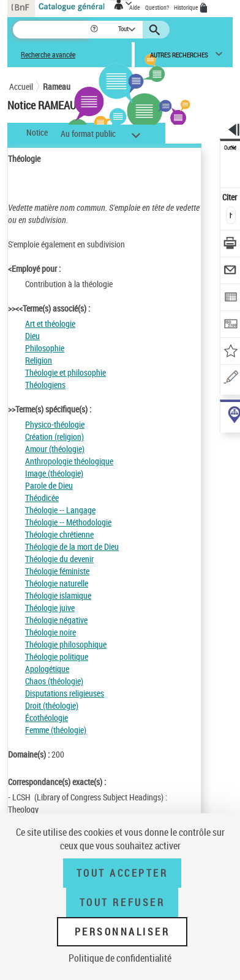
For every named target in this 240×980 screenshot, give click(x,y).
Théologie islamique (58, 595)
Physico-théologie (55, 424)
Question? (157, 7)
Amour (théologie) (55, 449)
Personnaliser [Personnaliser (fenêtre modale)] (122, 932)
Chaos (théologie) (54, 681)
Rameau (57, 86)
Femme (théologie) (56, 730)
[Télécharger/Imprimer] (231, 245)
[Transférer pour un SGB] (231, 325)
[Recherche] (51, 30)
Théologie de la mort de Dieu (72, 547)
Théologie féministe (57, 571)
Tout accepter (122, 873)
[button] (95, 30)
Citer (231, 197)
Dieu (32, 336)
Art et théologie (50, 324)
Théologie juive (50, 608)
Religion (39, 360)
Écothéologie (47, 718)
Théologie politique (57, 656)
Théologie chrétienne (59, 534)
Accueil (21, 86)
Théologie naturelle (57, 583)
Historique (187, 7)
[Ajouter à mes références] (231, 352)
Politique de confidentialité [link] (120, 958)
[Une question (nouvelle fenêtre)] (231, 379)
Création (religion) (54, 437)
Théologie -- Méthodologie (68, 522)
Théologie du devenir (59, 559)
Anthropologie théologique (69, 461)
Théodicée (42, 498)
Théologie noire (51, 632)
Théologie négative (56, 620)
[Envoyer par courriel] (231, 272)
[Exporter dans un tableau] (231, 298)
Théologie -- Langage (60, 510)
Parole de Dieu (49, 485)
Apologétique (47, 669)
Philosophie (45, 348)
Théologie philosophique (66, 644)
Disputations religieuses (65, 693)
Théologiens (45, 385)
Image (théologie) (54, 473)
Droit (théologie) (52, 705)
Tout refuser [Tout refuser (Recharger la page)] (122, 902)
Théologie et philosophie (66, 372)
